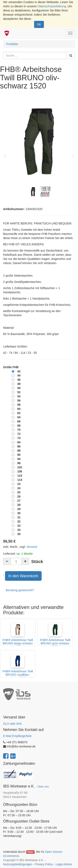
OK (39, 24)
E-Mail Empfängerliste (17, 736)
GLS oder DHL (13, 724)
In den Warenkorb (23, 576)
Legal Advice (64, 864)
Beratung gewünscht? (20, 590)
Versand (32, 547)
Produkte (12, 44)
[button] (6, 154)
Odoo (30, 852)
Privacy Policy (44, 864)
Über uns (43, 787)
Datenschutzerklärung (52, 6)
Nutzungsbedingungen (18, 864)
